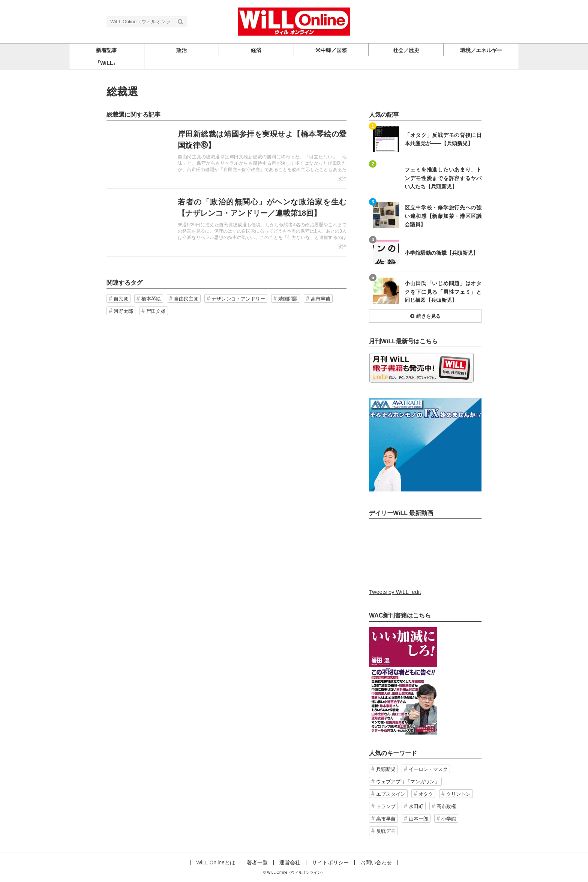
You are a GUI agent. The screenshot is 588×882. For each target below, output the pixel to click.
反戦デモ (386, 831)
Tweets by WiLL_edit (395, 592)
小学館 (449, 819)
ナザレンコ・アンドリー (238, 299)
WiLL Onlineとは (216, 862)
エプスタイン (391, 794)
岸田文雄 (156, 311)
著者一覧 (257, 862)
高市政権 (446, 806)
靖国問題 (288, 299)
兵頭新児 (386, 769)
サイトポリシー (330, 862)
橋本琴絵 (151, 299)
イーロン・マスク (428, 769)
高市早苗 (321, 299)
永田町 (416, 806)
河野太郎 (123, 311)
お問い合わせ (376, 862)
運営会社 (290, 862)
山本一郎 (418, 819)
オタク (426, 794)
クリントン (458, 794)
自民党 (121, 299)
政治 (342, 179)
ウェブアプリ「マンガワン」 (408, 782)
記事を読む (226, 155)
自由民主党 (186, 299)
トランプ (386, 806)
